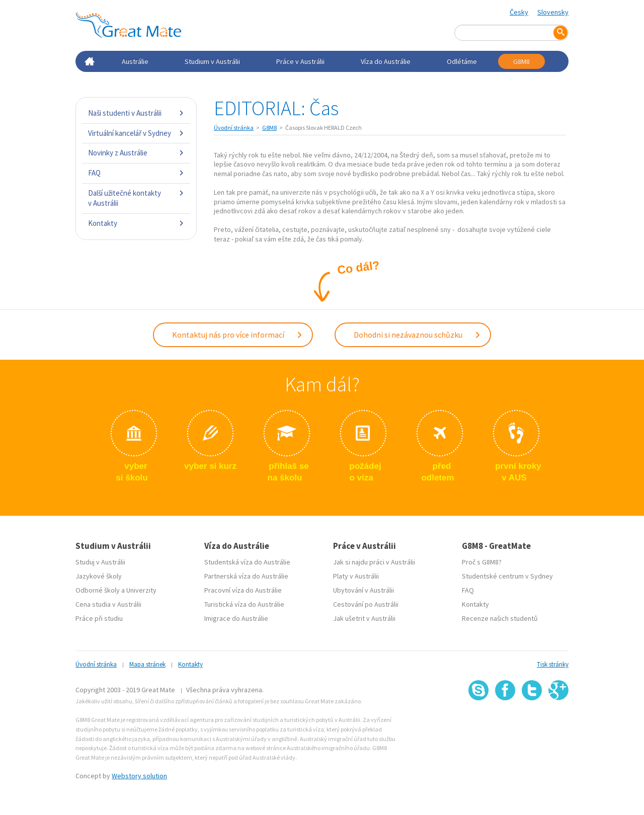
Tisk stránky (553, 664)
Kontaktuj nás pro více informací (237, 335)
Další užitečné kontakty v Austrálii (136, 198)
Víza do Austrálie (386, 61)
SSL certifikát (532, 722)
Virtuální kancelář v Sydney (136, 133)
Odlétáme (462, 61)
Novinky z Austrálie (136, 153)
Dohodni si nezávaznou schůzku (417, 335)
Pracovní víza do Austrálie (243, 590)
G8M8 (521, 61)
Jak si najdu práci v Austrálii (374, 562)
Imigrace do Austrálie (236, 618)
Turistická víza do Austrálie (244, 604)
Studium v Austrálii (212, 61)
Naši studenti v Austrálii (136, 113)
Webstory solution (139, 776)
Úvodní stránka (234, 128)
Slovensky (553, 12)
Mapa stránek (147, 664)
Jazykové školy (99, 576)
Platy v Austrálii (356, 576)
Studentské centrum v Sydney (507, 576)
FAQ (136, 173)
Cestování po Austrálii (366, 604)
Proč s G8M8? (482, 562)
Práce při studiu (99, 618)
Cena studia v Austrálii (108, 604)
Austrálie (135, 61)
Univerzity (141, 590)
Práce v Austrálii (300, 61)
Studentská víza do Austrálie (247, 562)
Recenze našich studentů (500, 618)
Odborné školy (98, 590)
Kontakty (136, 223)
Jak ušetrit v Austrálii (364, 618)
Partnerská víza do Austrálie (246, 576)
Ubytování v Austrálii (364, 590)
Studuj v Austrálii (100, 562)
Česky (519, 12)
